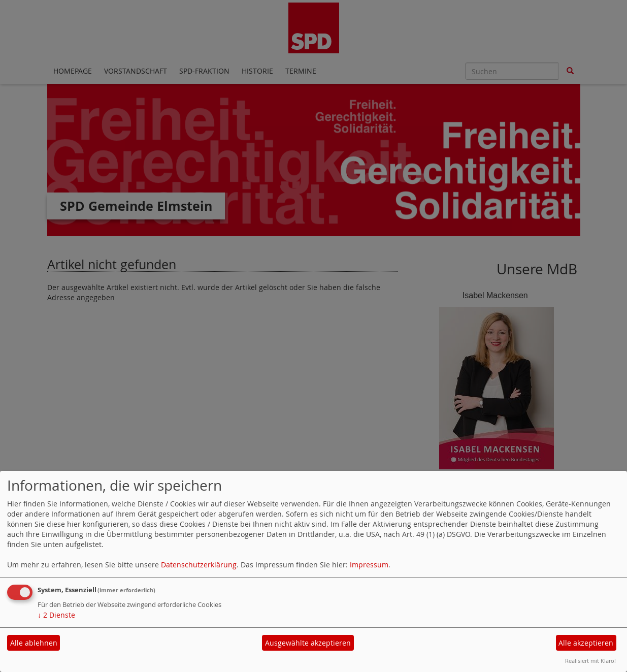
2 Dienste (56, 615)
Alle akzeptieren (586, 643)
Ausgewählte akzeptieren (308, 643)
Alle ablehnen (34, 643)
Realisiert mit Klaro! (590, 661)
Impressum (369, 565)
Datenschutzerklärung (199, 565)
